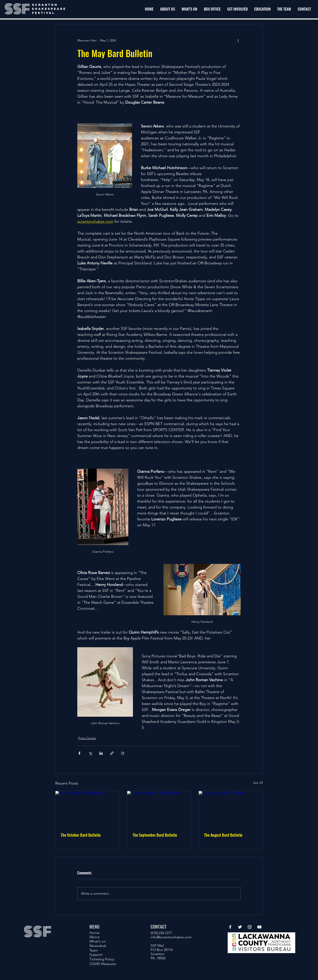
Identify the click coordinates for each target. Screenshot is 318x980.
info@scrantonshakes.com (171, 937)
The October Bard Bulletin (81, 835)
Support (96, 955)
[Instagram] (250, 927)
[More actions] (238, 40)
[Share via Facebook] (79, 753)
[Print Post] (123, 753)
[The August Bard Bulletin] (231, 809)
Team (94, 950)
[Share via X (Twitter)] (90, 753)
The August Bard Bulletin (223, 835)
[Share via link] (112, 753)
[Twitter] (240, 927)
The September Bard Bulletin (155, 835)
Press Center (87, 738)
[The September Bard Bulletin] (159, 809)
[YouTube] (259, 927)
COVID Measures (103, 964)
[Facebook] (230, 927)
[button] (237, 9)
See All (258, 783)
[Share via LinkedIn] (101, 753)
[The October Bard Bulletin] (87, 809)
